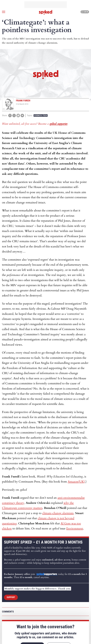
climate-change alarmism (58, 513)
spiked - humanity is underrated (46, 12)
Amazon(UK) (76, 482)
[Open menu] (4, 12)
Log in (84, 12)
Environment (75, 528)
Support (11, 597)
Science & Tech (41, 116)
